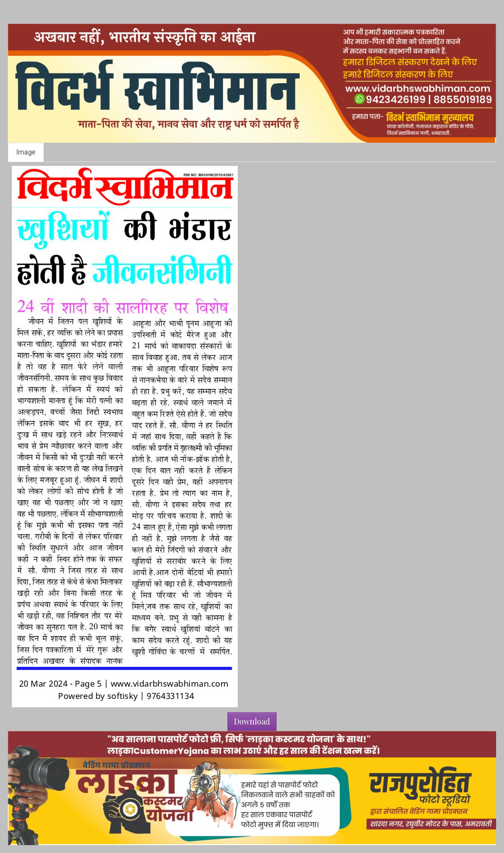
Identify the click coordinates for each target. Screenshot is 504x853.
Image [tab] (26, 152)
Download (252, 721)
